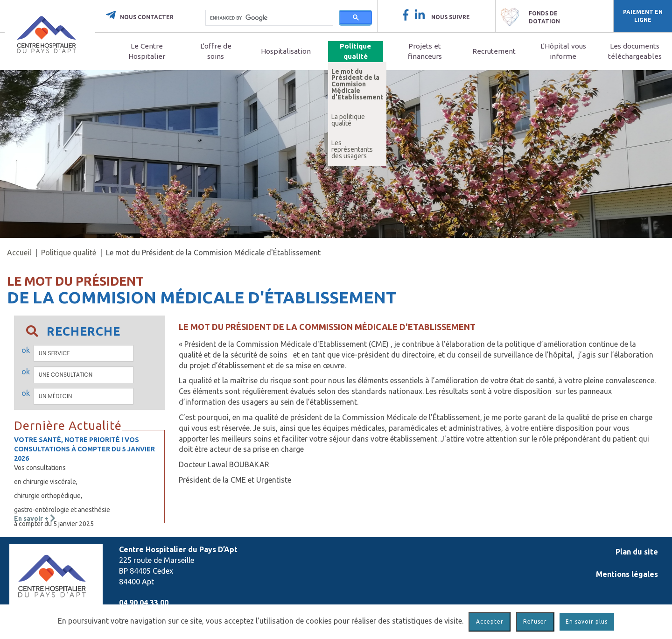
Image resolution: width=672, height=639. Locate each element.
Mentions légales (627, 574)
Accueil (19, 253)
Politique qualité (355, 51)
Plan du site (637, 552)
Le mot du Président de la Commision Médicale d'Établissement (357, 84)
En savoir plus (587, 621)
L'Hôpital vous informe (563, 51)
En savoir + (35, 519)
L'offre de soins (216, 51)
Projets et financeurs (425, 51)
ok (26, 350)
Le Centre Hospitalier (147, 51)
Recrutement (494, 51)
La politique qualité (348, 120)
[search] (269, 18)
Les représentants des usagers (352, 149)
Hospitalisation (286, 51)
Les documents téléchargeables (635, 51)
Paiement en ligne (643, 16)
